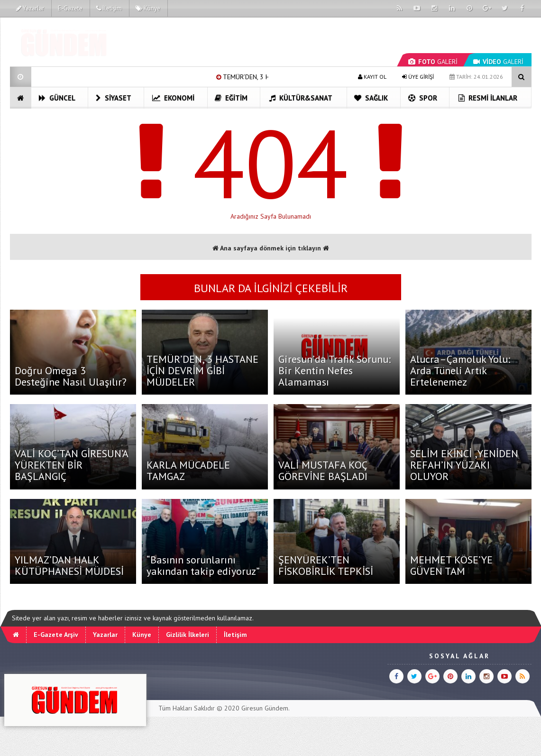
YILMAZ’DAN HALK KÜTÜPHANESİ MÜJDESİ (69, 565)
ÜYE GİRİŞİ (418, 77)
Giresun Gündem (265, 708)
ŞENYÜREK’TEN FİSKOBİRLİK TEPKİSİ (326, 565)
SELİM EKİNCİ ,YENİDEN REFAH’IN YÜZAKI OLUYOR (464, 465)
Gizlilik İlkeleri (188, 635)
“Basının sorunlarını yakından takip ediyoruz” (203, 565)
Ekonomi (173, 98)
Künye (148, 8)
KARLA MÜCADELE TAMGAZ (188, 470)
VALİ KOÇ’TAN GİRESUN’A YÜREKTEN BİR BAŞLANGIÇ (71, 465)
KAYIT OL (372, 77)
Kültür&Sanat (301, 98)
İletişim (109, 8)
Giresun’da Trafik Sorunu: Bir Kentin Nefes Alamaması (335, 370)
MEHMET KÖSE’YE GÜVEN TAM (451, 565)
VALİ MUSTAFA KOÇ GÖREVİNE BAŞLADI (323, 470)
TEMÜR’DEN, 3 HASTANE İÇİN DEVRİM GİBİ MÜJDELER (202, 370)
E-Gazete (70, 8)
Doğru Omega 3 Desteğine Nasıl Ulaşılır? (71, 376)
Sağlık (371, 98)
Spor (423, 98)
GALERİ (433, 62)
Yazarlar (30, 8)
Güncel (57, 98)
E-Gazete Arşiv (56, 635)
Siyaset (114, 98)
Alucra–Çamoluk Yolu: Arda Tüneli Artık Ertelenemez (460, 370)
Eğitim (231, 98)
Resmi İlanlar (488, 98)
